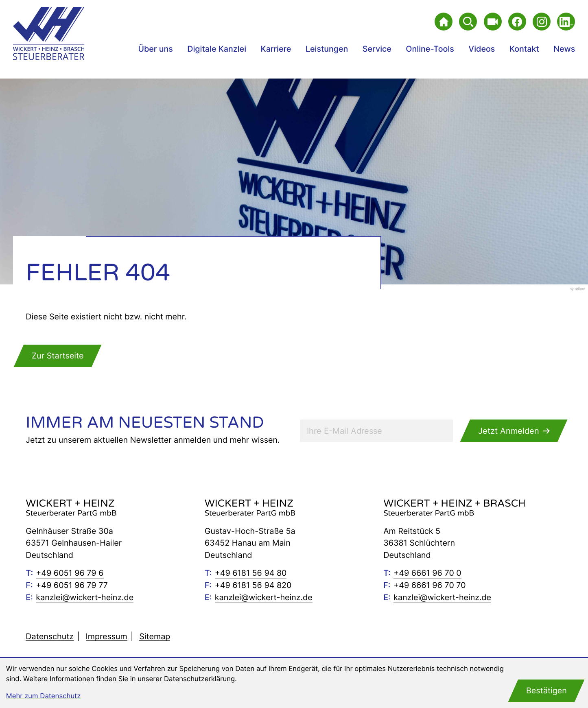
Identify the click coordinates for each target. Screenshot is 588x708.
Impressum (107, 636)
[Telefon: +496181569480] (251, 573)
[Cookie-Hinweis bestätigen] (546, 691)
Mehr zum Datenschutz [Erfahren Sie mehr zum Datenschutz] (44, 696)
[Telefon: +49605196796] (70, 573)
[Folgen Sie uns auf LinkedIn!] (566, 22)
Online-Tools (430, 49)
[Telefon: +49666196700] (427, 573)
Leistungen (327, 49)
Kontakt (524, 49)
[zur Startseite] (49, 33)
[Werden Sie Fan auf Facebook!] (517, 22)
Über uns (155, 49)
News (564, 49)
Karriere (276, 49)
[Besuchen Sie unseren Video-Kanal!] (493, 22)
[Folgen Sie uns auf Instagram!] (542, 22)
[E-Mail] (376, 431)
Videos (482, 49)
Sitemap (155, 636)
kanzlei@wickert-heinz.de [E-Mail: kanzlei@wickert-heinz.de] (85, 597)
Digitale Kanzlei (217, 49)
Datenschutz (50, 636)
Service (377, 49)
